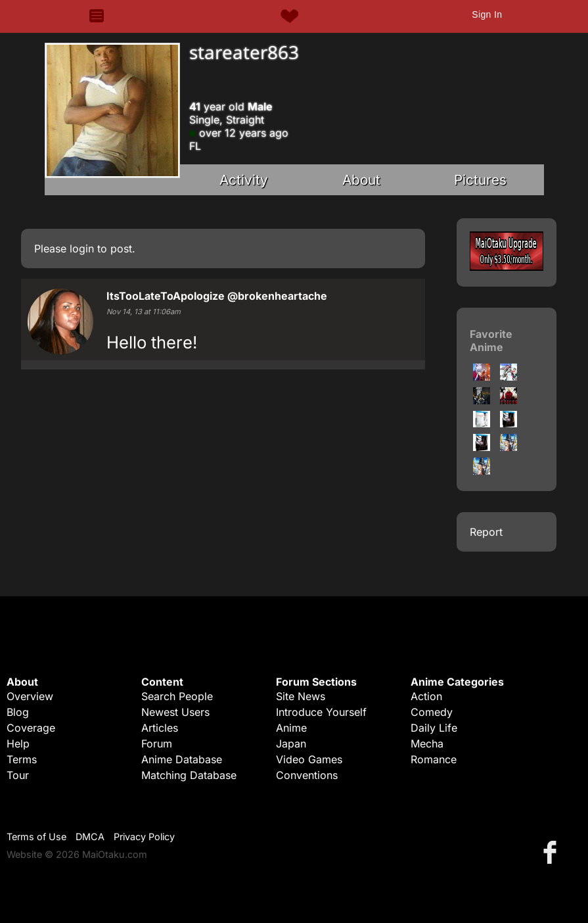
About (361, 180)
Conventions (307, 775)
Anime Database (182, 759)
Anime (291, 728)
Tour (18, 775)
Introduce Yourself (321, 712)
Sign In (487, 14)
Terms (22, 759)
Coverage (31, 728)
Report (486, 532)
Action (426, 696)
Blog (18, 712)
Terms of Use (36, 837)
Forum (157, 744)
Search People (177, 696)
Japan (291, 744)
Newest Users (175, 712)
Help (18, 744)
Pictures (480, 180)
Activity (244, 180)
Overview (30, 696)
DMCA (90, 837)
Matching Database (189, 775)
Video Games (309, 759)
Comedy (432, 712)
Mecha (427, 744)
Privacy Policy (144, 837)
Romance (434, 759)
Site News (301, 696)
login (82, 248)
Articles (160, 728)
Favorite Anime (491, 341)
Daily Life (434, 728)
